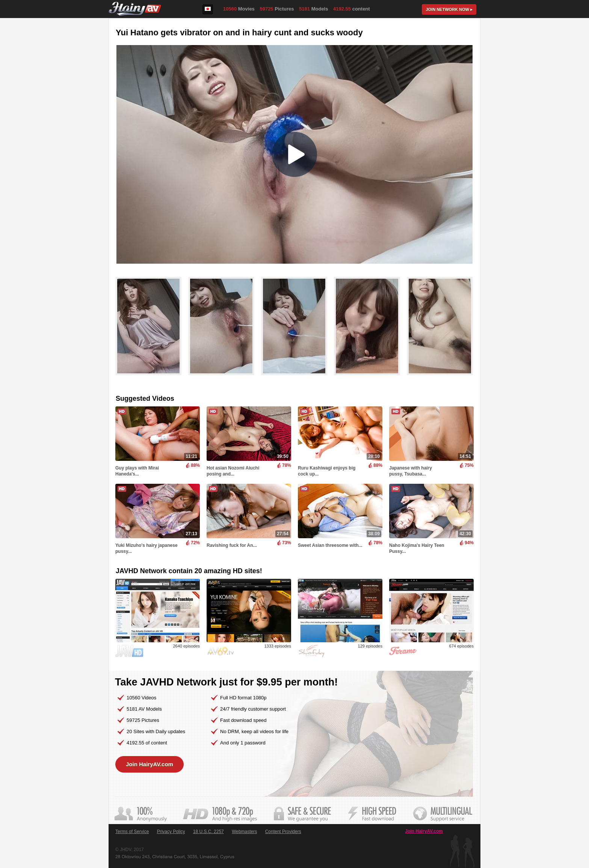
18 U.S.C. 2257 (208, 832)
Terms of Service (132, 832)
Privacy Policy (171, 832)
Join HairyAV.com (150, 764)
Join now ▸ (449, 9)
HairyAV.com (135, 9)
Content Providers (283, 832)
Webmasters (244, 832)
